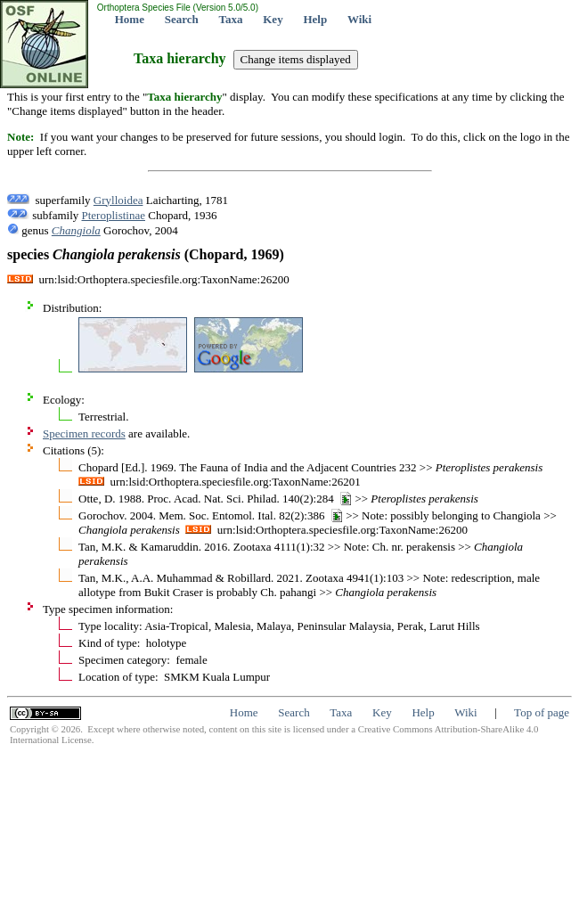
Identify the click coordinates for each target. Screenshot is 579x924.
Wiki (359, 19)
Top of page (542, 712)
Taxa (231, 19)
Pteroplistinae (114, 215)
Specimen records (84, 433)
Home (130, 19)
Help (315, 19)
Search (182, 19)
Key (273, 19)
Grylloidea (118, 200)
